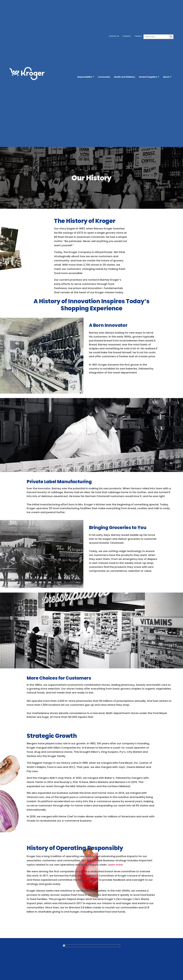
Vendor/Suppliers (149, 77)
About (167, 77)
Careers (138, 36)
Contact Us (114, 36)
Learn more (115, 865)
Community (104, 77)
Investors (127, 36)
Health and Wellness (124, 77)
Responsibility (86, 77)
